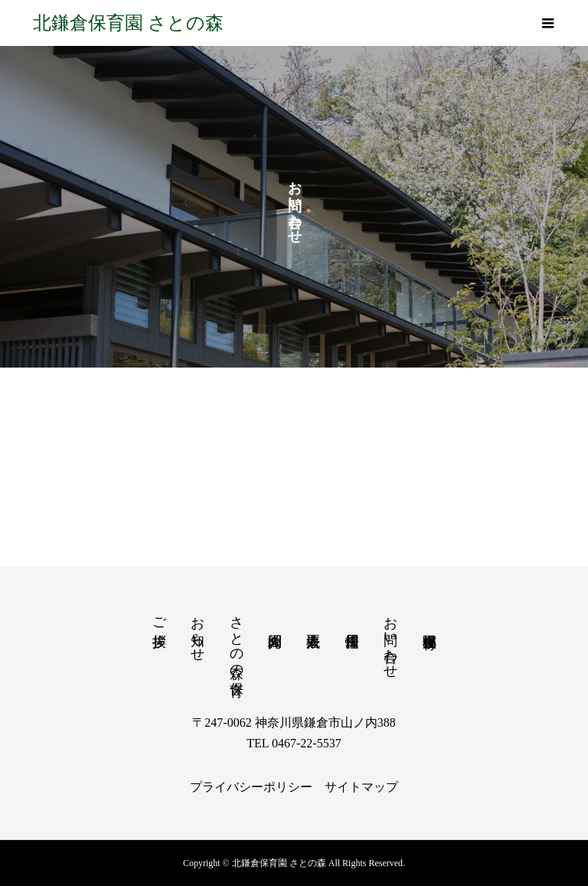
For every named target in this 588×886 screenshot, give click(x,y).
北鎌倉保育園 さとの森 (128, 23)
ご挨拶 (159, 616)
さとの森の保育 (237, 639)
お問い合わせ (390, 639)
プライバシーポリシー (251, 787)
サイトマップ (361, 787)
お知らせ (198, 631)
